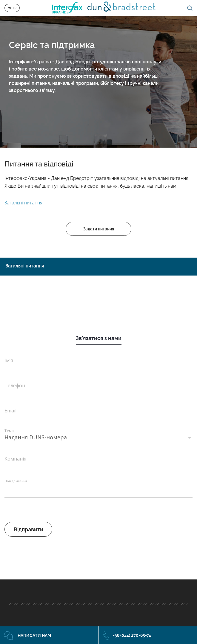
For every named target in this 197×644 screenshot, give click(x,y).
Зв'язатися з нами (99, 338)
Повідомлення (16, 481)
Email (10, 411)
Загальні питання (23, 203)
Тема (9, 431)
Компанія (15, 459)
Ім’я (9, 360)
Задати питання (99, 229)
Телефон (15, 386)
